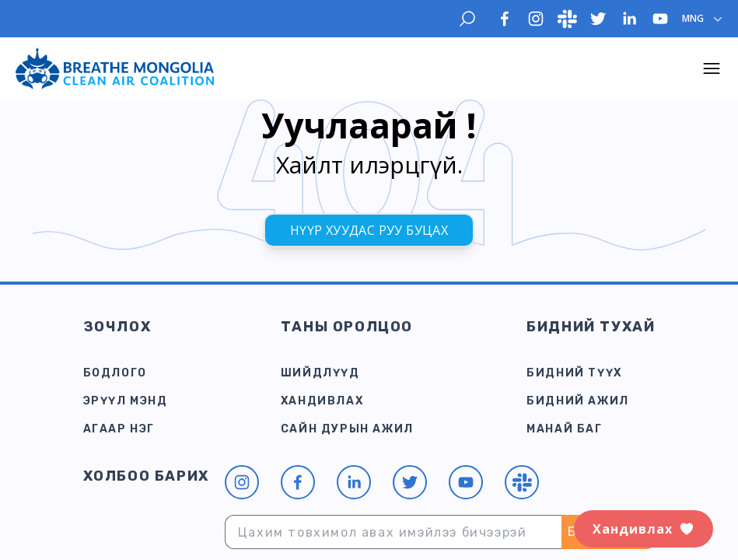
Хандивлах (322, 401)
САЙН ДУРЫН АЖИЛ (347, 429)
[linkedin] (629, 19)
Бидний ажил (578, 401)
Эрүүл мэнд (126, 401)
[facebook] (505, 19)
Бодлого (115, 373)
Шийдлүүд (320, 373)
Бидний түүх (574, 373)
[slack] (567, 19)
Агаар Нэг (119, 429)
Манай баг (564, 429)
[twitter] (598, 19)
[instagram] (536, 19)
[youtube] (660, 19)
